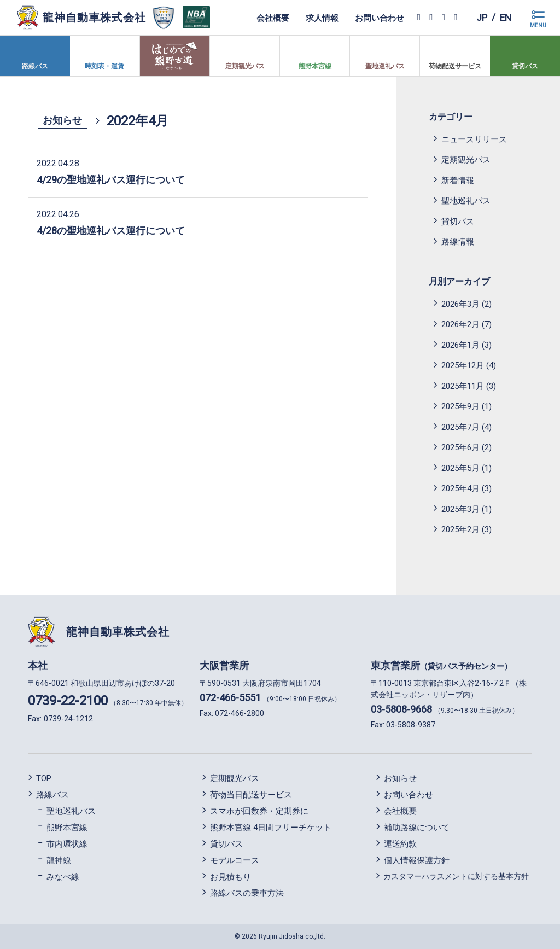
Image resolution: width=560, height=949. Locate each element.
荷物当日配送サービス (251, 795)
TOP (44, 778)
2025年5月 (460, 468)
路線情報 (458, 242)
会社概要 (271, 18)
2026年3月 (460, 304)
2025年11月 (463, 386)
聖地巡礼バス (466, 201)
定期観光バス (466, 160)
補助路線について (417, 828)
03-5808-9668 (401, 709)
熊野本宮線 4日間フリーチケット (271, 828)
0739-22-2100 (68, 701)
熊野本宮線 (67, 828)
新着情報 (458, 181)
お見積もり (231, 877)
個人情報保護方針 (417, 860)
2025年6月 (460, 447)
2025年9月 (460, 406)
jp (480, 17)
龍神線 (59, 860)
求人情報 (320, 18)
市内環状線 (67, 844)
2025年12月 (463, 365)
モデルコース (235, 860)
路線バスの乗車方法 (247, 893)
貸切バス (458, 222)
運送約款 (400, 844)
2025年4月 (460, 488)
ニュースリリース (474, 139)
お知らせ (62, 120)
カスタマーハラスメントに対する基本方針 (456, 876)
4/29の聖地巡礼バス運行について (111, 180)
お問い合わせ (377, 18)
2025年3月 (460, 509)
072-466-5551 (230, 698)
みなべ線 (63, 877)
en (505, 17)
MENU (538, 25)
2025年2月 (460, 529)
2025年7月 (460, 427)
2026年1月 (460, 345)
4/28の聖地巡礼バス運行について (111, 231)
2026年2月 (460, 324)
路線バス (52, 795)
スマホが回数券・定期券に (259, 811)
